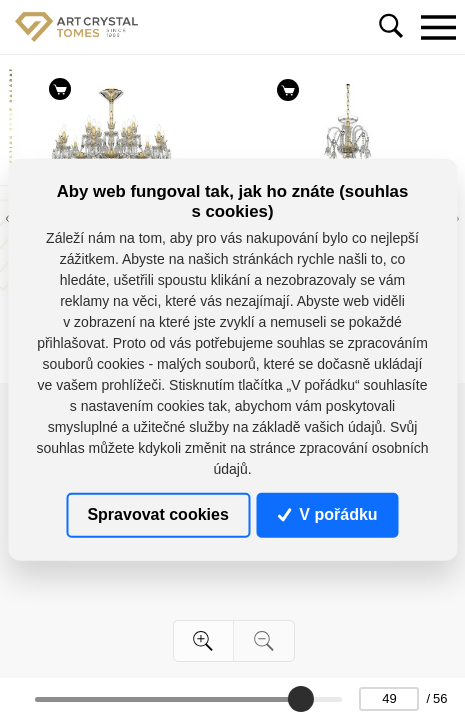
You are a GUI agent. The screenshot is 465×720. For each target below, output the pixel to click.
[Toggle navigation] (438, 27)
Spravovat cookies (157, 514)
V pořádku (328, 514)
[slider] (301, 699)
